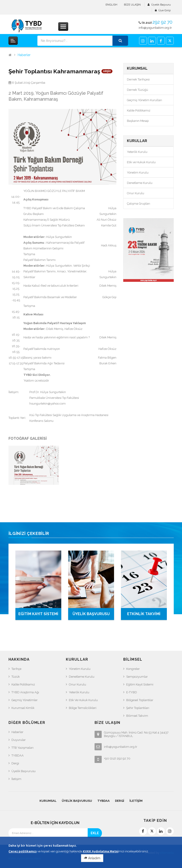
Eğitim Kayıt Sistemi (140, 684)
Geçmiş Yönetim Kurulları (144, 100)
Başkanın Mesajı (138, 121)
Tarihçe (16, 669)
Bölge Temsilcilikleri (83, 708)
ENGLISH (111, 5)
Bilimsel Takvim (137, 716)
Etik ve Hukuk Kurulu (141, 162)
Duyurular (19, 740)
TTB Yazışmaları (22, 748)
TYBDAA (18, 755)
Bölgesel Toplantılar (140, 700)
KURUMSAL (48, 801)
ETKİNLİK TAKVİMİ (144, 614)
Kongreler (133, 669)
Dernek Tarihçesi (138, 79)
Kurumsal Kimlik (23, 708)
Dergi (15, 763)
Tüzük (16, 677)
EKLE (95, 833)
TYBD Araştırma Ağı (25, 692)
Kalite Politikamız (139, 110)
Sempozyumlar (137, 677)
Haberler (24, 55)
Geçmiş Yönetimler (25, 700)
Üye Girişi (165, 10)
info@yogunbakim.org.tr (155, 28)
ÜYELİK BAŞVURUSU (91, 614)
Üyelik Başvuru (161, 5)
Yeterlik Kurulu (137, 152)
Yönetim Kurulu (138, 173)
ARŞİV (107, 71)
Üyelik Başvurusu (24, 771)
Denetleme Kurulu (140, 183)
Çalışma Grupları (139, 204)
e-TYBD (132, 692)
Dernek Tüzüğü (137, 90)
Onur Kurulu (136, 193)
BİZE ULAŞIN (132, 5)
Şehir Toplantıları (138, 708)
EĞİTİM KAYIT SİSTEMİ (38, 614)
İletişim (16, 779)
